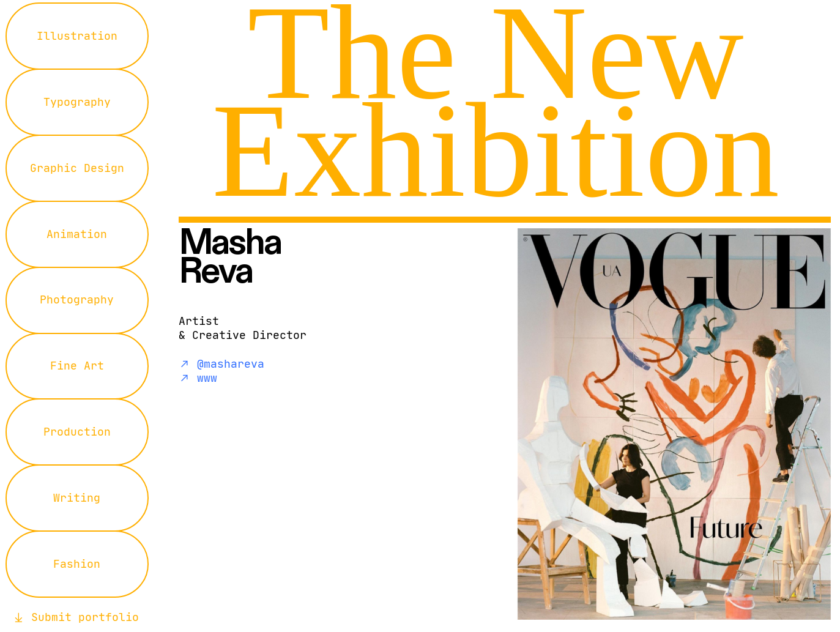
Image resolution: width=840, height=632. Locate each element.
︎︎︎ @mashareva (221, 364)
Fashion (77, 564)
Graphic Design (77, 168)
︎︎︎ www (198, 378)
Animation (77, 234)
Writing (77, 498)
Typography (77, 102)
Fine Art (77, 366)
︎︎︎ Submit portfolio (76, 617)
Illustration (77, 36)
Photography (77, 300)
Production (77, 432)
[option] (616, 424)
